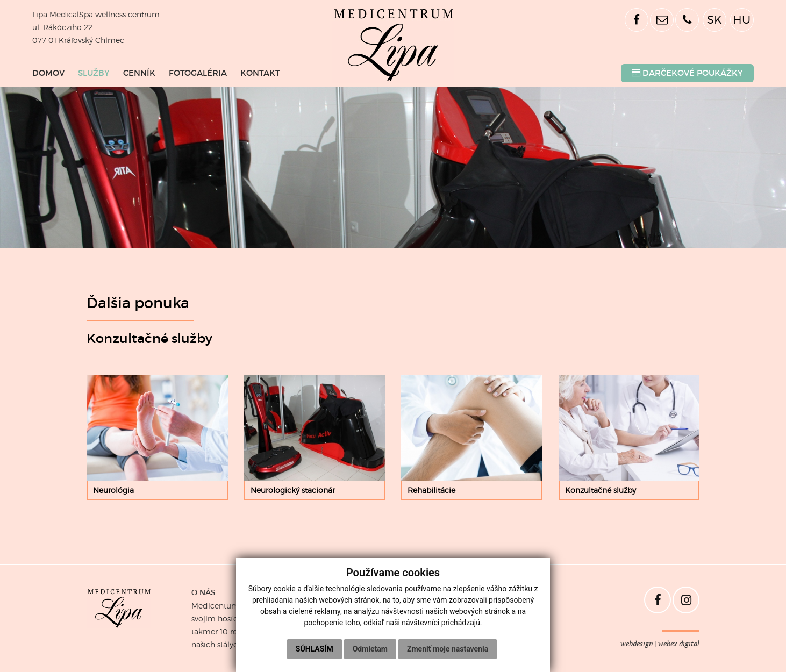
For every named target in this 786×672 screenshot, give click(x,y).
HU (742, 20)
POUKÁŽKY (687, 73)
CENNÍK (139, 73)
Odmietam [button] (370, 649)
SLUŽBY (94, 73)
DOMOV (48, 73)
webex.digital (679, 644)
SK (714, 20)
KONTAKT (260, 73)
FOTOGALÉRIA (198, 73)
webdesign (637, 644)
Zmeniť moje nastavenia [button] (448, 649)
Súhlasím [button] (315, 649)
